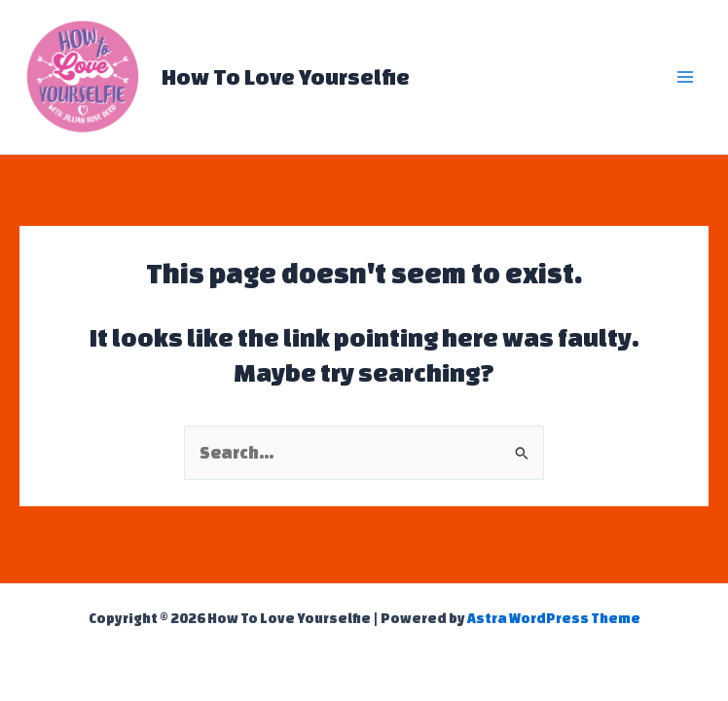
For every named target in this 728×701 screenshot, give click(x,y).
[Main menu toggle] (686, 77)
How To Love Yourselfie (286, 76)
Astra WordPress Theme (554, 618)
